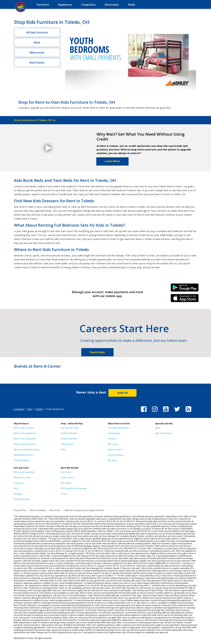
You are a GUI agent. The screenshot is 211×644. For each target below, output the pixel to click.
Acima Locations (116, 455)
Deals (158, 428)
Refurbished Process (23, 455)
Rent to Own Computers (25, 439)
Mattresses (37, 53)
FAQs (63, 450)
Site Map (18, 494)
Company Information (118, 428)
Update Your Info (69, 439)
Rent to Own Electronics (25, 444)
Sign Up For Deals (163, 433)
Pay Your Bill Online (70, 428)
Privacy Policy (20, 510)
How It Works (67, 444)
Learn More (112, 161)
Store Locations (115, 450)
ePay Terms (55, 510)
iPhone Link (185, 299)
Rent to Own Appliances (25, 433)
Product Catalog (21, 460)
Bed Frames (37, 63)
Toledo (39, 409)
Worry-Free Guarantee (24, 472)
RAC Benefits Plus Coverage (74, 488)
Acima (64, 494)
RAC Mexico (66, 483)
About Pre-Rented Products (26, 450)
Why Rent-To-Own (22, 478)
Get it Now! (66, 472)
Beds (37, 42)
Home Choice (67, 478)
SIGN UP (123, 393)
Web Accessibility (38, 510)
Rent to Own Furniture (24, 428)
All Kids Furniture (37, 32)
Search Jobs (97, 352)
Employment (114, 433)
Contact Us (19, 483)
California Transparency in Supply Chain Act (84, 510)
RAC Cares (113, 444)
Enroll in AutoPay (69, 433)
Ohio (30, 409)
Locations (19, 409)
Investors (112, 439)
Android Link (185, 289)
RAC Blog (112, 460)
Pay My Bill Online (22, 499)
